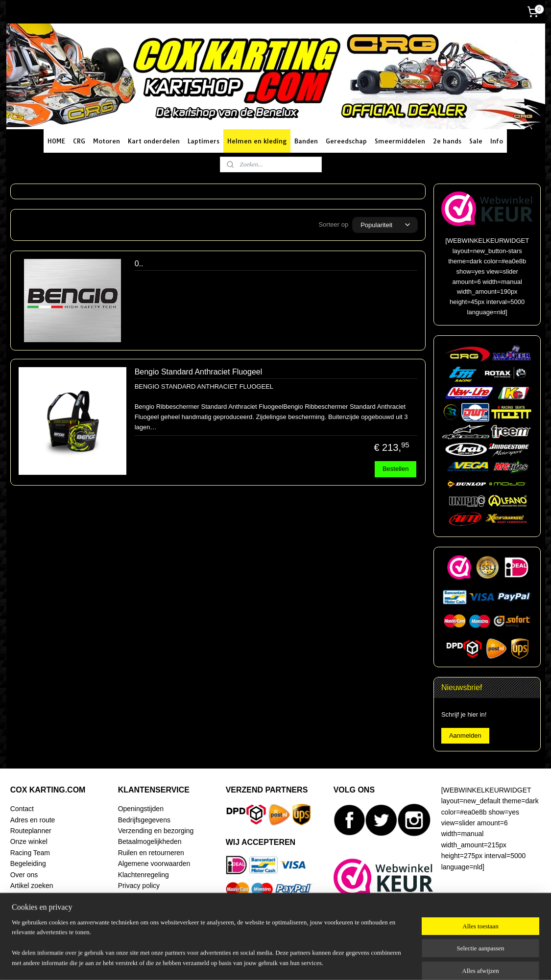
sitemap (254, 962)
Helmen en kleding (257, 141)
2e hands (447, 141)
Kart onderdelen (154, 141)
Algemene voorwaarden (154, 863)
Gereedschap (346, 141)
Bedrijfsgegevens (144, 820)
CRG (79, 141)
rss (271, 962)
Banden (306, 141)
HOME (56, 141)
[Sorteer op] (385, 225)
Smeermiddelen (400, 141)
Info (497, 141)
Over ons (24, 875)
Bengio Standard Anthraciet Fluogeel (198, 372)
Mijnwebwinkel (379, 962)
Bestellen (395, 469)
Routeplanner (31, 831)
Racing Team (30, 853)
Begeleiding (28, 863)
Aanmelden (465, 735)
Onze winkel (29, 841)
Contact (22, 809)
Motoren (107, 141)
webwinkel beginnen (303, 962)
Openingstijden (141, 809)
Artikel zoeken (32, 886)
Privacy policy (139, 886)
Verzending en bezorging (156, 831)
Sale (476, 141)
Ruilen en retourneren (151, 853)
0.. (139, 264)
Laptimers (204, 141)
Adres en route (33, 820)
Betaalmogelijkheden (150, 841)
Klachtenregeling (144, 875)
